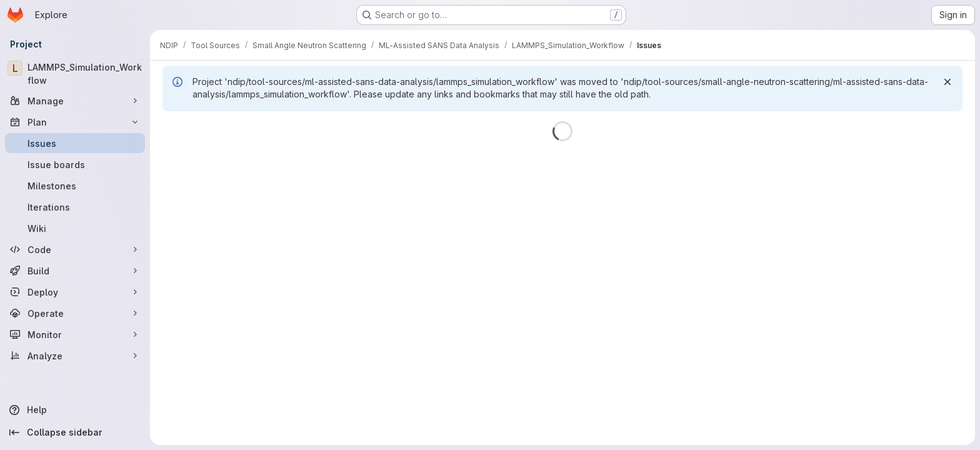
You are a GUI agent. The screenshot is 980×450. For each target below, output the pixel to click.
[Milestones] (75, 186)
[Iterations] (75, 207)
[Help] (75, 410)
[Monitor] (75, 334)
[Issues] (75, 143)
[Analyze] (75, 356)
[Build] (75, 271)
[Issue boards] (75, 164)
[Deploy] (75, 292)
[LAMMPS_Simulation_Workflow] (75, 74)
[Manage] (75, 101)
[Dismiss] (947, 82)
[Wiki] (75, 228)
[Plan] (75, 122)
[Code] (75, 249)
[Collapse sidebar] (75, 432)
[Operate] (75, 313)
